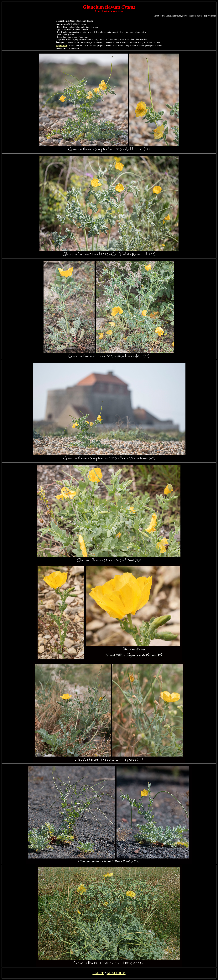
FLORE (98, 973)
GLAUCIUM (116, 973)
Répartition (61, 46)
